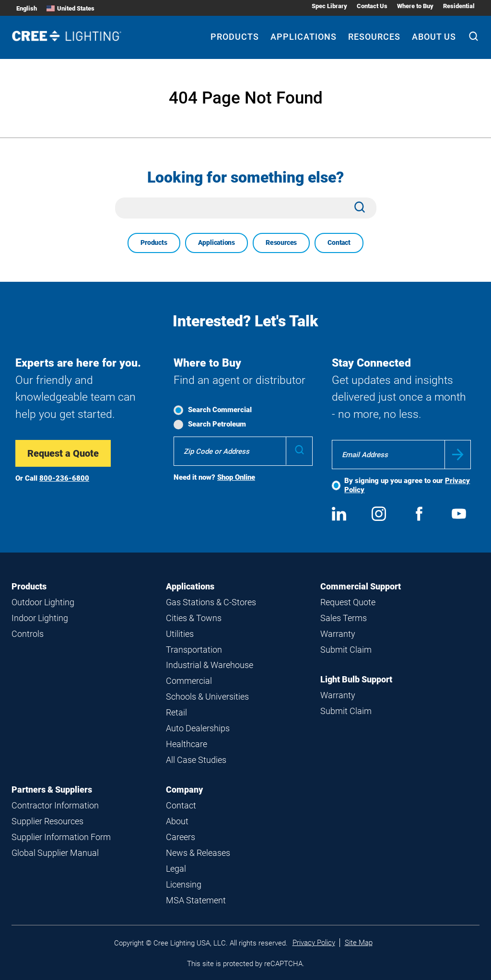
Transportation (194, 650)
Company (184, 790)
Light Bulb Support (356, 679)
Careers (181, 837)
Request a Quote (63, 453)
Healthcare (187, 744)
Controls (28, 634)
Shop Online (236, 477)
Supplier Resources (47, 821)
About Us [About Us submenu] (434, 37)
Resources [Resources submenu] (374, 37)
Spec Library (329, 6)
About (177, 821)
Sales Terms (344, 618)
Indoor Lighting (40, 618)
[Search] (473, 37)
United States (70, 8)
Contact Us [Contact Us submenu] (372, 6)
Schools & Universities (207, 697)
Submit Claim (346, 650)
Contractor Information (55, 805)
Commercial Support (361, 586)
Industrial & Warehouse (210, 665)
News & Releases (198, 853)
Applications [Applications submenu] (304, 37)
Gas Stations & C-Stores (211, 602)
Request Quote (348, 602)
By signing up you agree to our (407, 485)
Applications (216, 242)
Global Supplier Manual (55, 853)
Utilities (180, 634)
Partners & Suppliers (52, 790)
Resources (281, 242)
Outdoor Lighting (43, 602)
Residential (459, 6)
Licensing (184, 884)
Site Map (359, 943)
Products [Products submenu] (235, 37)
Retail (176, 712)
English (27, 8)
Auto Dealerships (198, 728)
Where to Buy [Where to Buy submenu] (415, 6)
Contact (339, 242)
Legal (176, 869)
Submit (458, 455)
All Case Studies (196, 760)
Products (154, 242)
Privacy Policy (314, 943)
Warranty (338, 634)
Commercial (189, 681)
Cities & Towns (194, 618)
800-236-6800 (64, 478)
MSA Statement (196, 900)
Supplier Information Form (61, 837)
